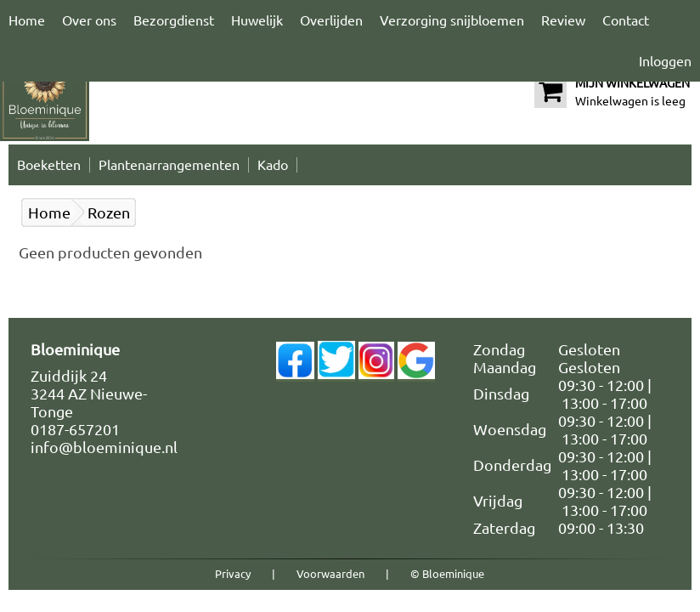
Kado (273, 165)
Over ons (89, 20)
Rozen (109, 212)
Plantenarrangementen (169, 165)
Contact (626, 20)
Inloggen (665, 61)
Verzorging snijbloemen (452, 20)
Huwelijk (257, 20)
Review (563, 20)
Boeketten (49, 165)
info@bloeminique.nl (104, 447)
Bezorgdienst (174, 20)
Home (27, 20)
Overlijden (331, 20)
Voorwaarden (330, 574)
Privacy (233, 574)
